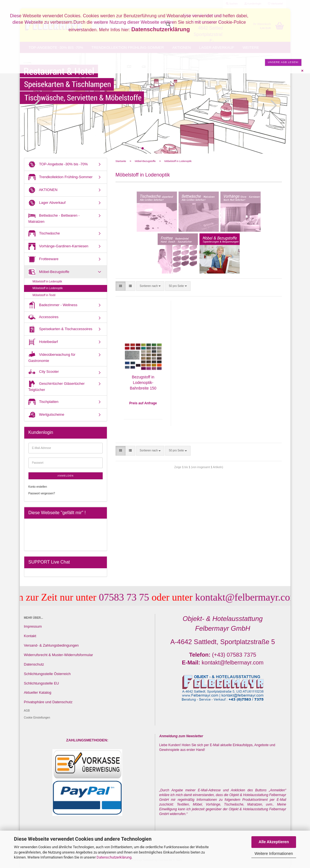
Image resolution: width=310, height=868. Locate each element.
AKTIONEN (43, 190)
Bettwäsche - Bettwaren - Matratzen (54, 218)
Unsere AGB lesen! (283, 62)
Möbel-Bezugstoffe (49, 272)
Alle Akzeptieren (274, 842)
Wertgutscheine (46, 415)
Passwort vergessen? (42, 493)
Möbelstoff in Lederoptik (47, 281)
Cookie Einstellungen (37, 718)
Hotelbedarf (43, 342)
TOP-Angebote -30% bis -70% (58, 164)
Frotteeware (44, 259)
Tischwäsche (44, 234)
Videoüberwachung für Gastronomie (52, 357)
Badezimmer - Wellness (53, 305)
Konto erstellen (38, 487)
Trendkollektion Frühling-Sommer (61, 177)
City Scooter (44, 372)
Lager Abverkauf (47, 203)
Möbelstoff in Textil (44, 295)
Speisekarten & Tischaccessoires (60, 329)
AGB (27, 711)
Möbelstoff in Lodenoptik (48, 288)
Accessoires (44, 317)
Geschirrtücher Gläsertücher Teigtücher (57, 386)
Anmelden (66, 476)
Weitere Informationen (274, 854)
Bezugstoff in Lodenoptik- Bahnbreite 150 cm (143, 383)
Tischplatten (44, 402)
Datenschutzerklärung (114, 857)
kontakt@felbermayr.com (236, 597)
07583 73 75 (114, 597)
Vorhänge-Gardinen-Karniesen (58, 246)
